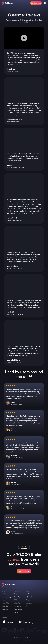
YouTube (29, 594)
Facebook (29, 600)
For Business (5, 594)
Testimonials (18, 609)
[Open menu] (45, 3)
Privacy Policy (29, 641)
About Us (17, 603)
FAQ (16, 600)
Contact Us (18, 606)
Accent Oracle (6, 600)
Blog (16, 594)
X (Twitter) (29, 597)
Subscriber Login (7, 597)
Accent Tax (5, 609)
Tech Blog (17, 597)
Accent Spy (5, 606)
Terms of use (19, 641)
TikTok (28, 606)
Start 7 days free (36, 3)
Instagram (29, 603)
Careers (17, 612)
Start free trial (24, 571)
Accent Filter (5, 603)
